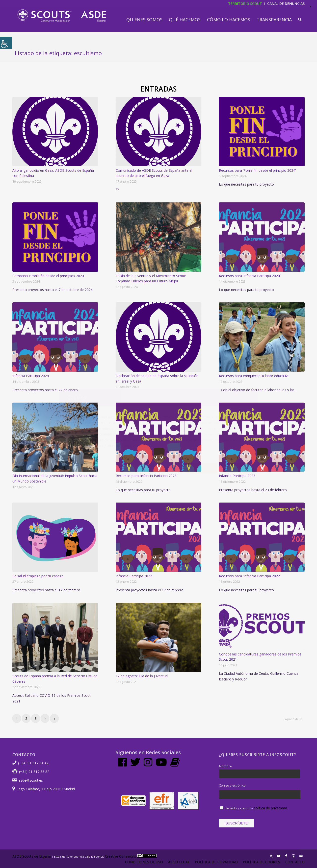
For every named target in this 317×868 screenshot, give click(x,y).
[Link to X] (271, 856)
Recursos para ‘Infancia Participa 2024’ (250, 276)
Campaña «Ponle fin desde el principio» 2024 (48, 276)
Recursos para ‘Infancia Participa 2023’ (146, 476)
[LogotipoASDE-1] (62, 16)
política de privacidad (270, 808)
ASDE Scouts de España (32, 856)
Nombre (226, 766)
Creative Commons (131, 856)
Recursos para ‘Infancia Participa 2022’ (250, 576)
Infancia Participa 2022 (134, 576)
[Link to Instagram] (293, 856)
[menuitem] (144, 20)
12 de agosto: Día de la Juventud (142, 676)
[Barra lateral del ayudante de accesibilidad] (6, 43)
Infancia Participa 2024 (31, 376)
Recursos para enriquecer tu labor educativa (254, 376)
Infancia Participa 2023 (237, 476)
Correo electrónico (232, 786)
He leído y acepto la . (256, 808)
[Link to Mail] (301, 856)
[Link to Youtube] (279, 856)
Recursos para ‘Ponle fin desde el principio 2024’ (257, 170)
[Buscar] (300, 20)
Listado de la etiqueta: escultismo (58, 53)
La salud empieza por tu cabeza (38, 576)
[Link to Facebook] (286, 856)
